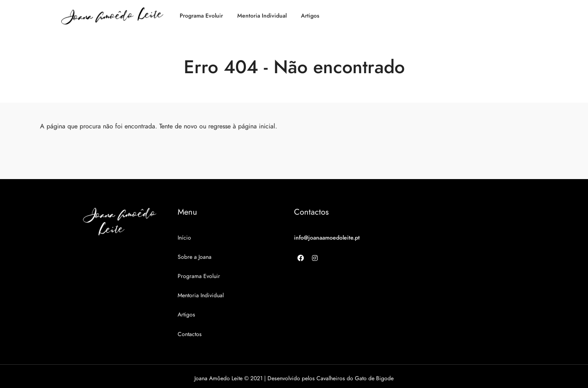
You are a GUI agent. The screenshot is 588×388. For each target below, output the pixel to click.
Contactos (190, 334)
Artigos (310, 16)
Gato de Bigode (374, 378)
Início (184, 238)
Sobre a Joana (195, 257)
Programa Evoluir (201, 16)
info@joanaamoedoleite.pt (327, 238)
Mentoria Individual (262, 16)
